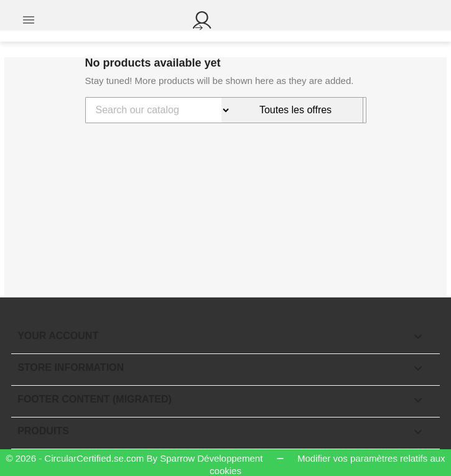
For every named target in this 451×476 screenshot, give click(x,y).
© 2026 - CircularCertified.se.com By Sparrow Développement (135, 458)
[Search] (154, 110)
